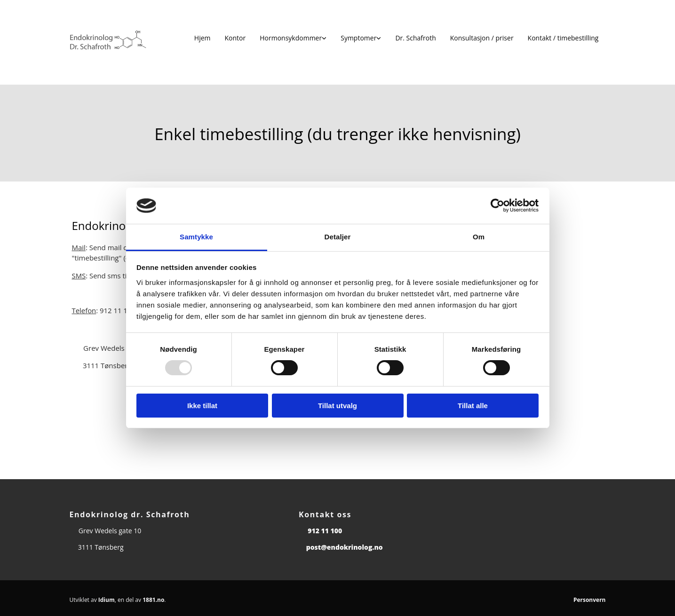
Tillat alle (473, 406)
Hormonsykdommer (291, 38)
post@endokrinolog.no (345, 547)
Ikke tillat (202, 406)
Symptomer (358, 38)
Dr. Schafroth (415, 38)
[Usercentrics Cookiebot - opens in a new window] (497, 205)
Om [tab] (479, 237)
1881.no (153, 600)
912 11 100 (325, 531)
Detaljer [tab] (338, 237)
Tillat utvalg (337, 406)
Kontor (235, 38)
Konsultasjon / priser (482, 38)
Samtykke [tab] (196, 237)
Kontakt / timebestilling (563, 38)
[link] (293, 38)
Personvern (590, 600)
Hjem (202, 38)
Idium (107, 600)
